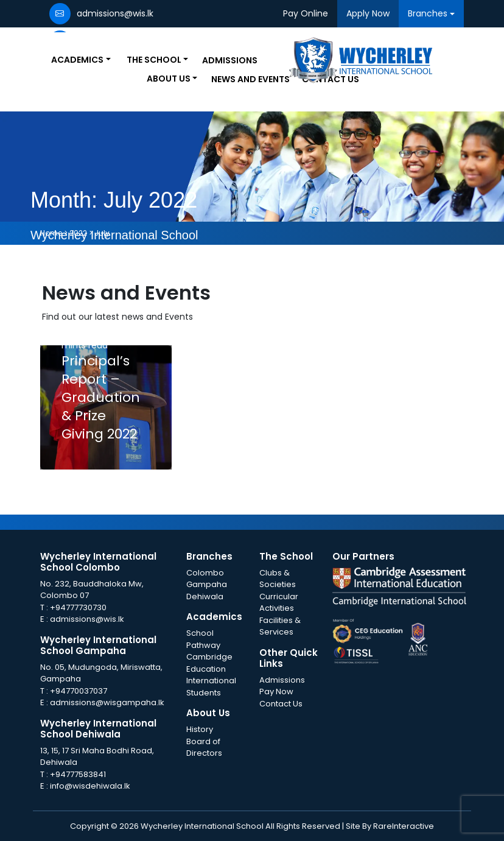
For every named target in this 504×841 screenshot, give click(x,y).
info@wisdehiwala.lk (90, 786)
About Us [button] (169, 79)
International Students (211, 687)
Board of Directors (204, 748)
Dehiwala (205, 596)
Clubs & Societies (278, 579)
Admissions (230, 60)
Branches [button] (428, 13)
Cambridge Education (209, 663)
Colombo (205, 573)
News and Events (250, 79)
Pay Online (306, 13)
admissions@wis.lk (87, 619)
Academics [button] (77, 60)
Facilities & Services (280, 626)
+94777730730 (78, 607)
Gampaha (207, 584)
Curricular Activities (279, 603)
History (200, 729)
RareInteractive (404, 826)
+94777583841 (78, 774)
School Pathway (203, 639)
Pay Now (276, 691)
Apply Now (368, 13)
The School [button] (154, 60)
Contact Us (281, 704)
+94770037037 (79, 691)
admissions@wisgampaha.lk (107, 702)
